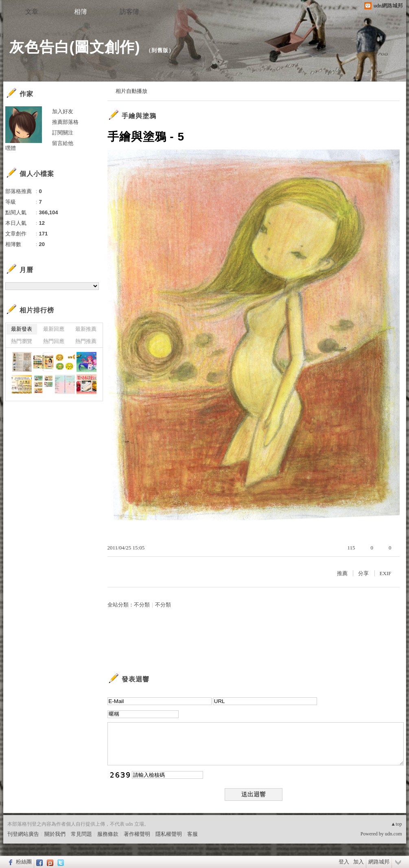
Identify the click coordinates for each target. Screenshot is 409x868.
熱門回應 (54, 341)
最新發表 (22, 329)
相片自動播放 (131, 91)
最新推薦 (86, 329)
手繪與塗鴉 (139, 116)
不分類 (142, 605)
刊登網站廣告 (23, 834)
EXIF (386, 573)
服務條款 (108, 834)
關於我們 (55, 834)
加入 (359, 862)
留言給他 (63, 143)
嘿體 (11, 148)
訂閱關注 (63, 133)
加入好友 (63, 111)
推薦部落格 (65, 122)
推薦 (342, 573)
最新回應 (54, 329)
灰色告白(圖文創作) (75, 47)
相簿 (81, 12)
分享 (363, 573)
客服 (192, 834)
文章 (32, 12)
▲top (396, 824)
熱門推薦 (86, 341)
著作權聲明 (137, 834)
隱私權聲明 (169, 834)
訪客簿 (129, 12)
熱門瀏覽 (22, 341)
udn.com (394, 834)
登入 (344, 862)
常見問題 (81, 834)
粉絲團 (24, 862)
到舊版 (160, 50)
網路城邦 (379, 862)
